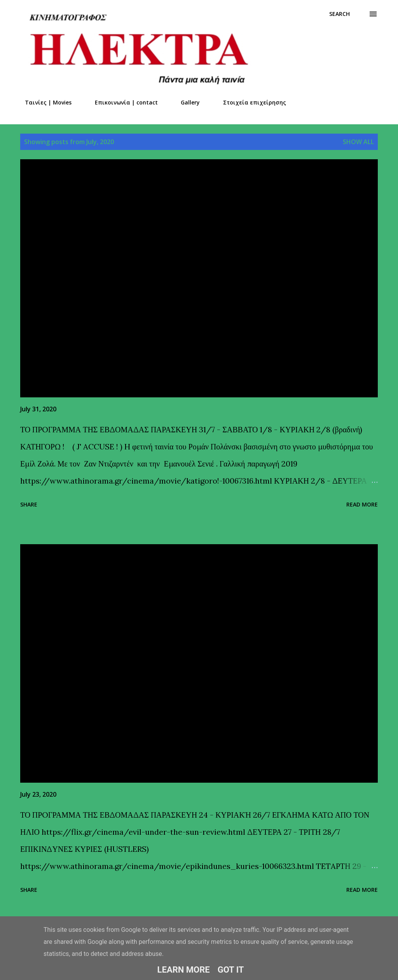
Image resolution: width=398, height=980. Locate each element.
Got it (231, 970)
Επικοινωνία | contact (122, 102)
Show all (358, 142)
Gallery (186, 102)
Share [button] (29, 504)
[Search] (340, 14)
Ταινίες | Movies (44, 102)
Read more (362, 504)
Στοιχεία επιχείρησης (250, 102)
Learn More (184, 970)
